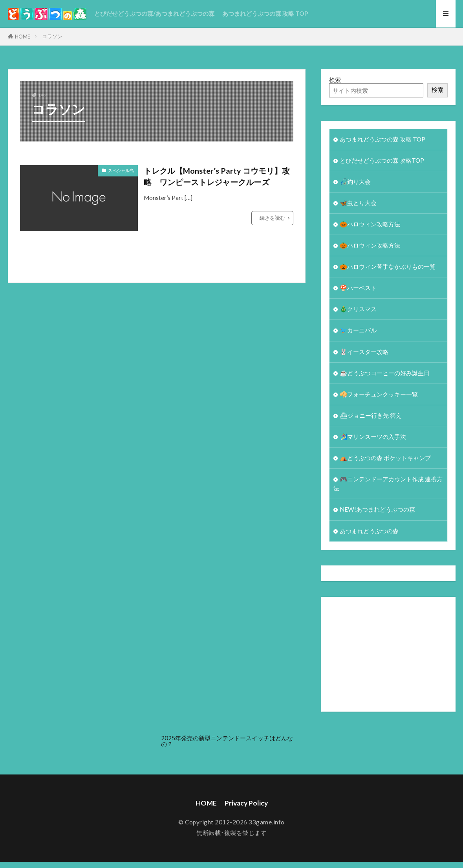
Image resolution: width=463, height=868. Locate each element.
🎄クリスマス (358, 309)
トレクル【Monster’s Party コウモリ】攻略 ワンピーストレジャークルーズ (217, 176)
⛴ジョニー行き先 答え (371, 415)
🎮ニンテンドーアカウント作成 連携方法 (388, 484)
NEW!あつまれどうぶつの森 (377, 509)
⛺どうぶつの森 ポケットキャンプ (385, 458)
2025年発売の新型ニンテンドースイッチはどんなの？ (227, 741)
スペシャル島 (121, 170)
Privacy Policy (246, 803)
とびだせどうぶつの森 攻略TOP (382, 160)
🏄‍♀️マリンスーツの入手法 (373, 437)
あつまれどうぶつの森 (369, 531)
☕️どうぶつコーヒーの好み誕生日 (385, 373)
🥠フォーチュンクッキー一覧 (379, 394)
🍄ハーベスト (358, 288)
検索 (335, 80)
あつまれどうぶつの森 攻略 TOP (265, 13)
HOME (23, 37)
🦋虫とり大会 (358, 203)
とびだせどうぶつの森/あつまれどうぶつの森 (154, 13)
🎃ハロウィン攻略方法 (370, 224)
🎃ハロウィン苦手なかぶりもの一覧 (388, 266)
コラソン (52, 36)
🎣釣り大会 (355, 182)
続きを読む (272, 218)
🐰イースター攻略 (364, 352)
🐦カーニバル (358, 330)
